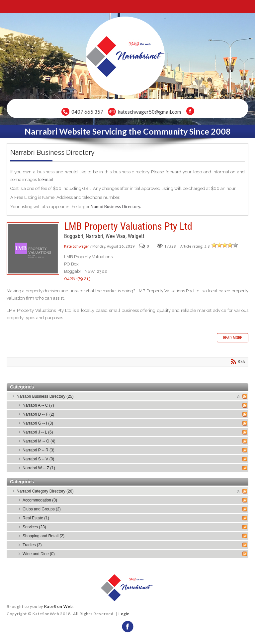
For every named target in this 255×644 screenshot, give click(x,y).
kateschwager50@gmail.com (149, 112)
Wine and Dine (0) (39, 554)
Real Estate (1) (36, 518)
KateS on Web (58, 606)
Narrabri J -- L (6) (38, 432)
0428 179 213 (77, 279)
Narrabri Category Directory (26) (45, 491)
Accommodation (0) (40, 500)
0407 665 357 (87, 112)
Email (48, 179)
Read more (233, 338)
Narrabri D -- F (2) (38, 414)
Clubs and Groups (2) (42, 509)
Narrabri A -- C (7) (38, 405)
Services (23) (34, 527)
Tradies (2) (32, 545)
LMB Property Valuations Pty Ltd (33, 249)
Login (124, 614)
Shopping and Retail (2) (43, 536)
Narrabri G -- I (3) (38, 423)
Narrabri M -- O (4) (39, 441)
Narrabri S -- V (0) (38, 459)
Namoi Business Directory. (116, 206)
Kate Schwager (77, 246)
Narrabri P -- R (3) (39, 450)
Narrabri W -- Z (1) (39, 468)
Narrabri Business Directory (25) (45, 396)
